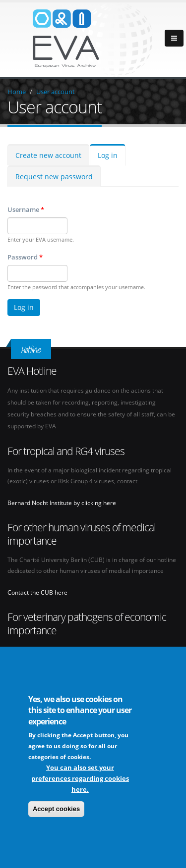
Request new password (54, 177)
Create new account (48, 155)
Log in (108, 155)
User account (56, 92)
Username (26, 209)
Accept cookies (56, 810)
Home (17, 92)
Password (25, 257)
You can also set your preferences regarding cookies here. (80, 779)
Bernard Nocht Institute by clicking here (62, 503)
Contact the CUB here (37, 592)
